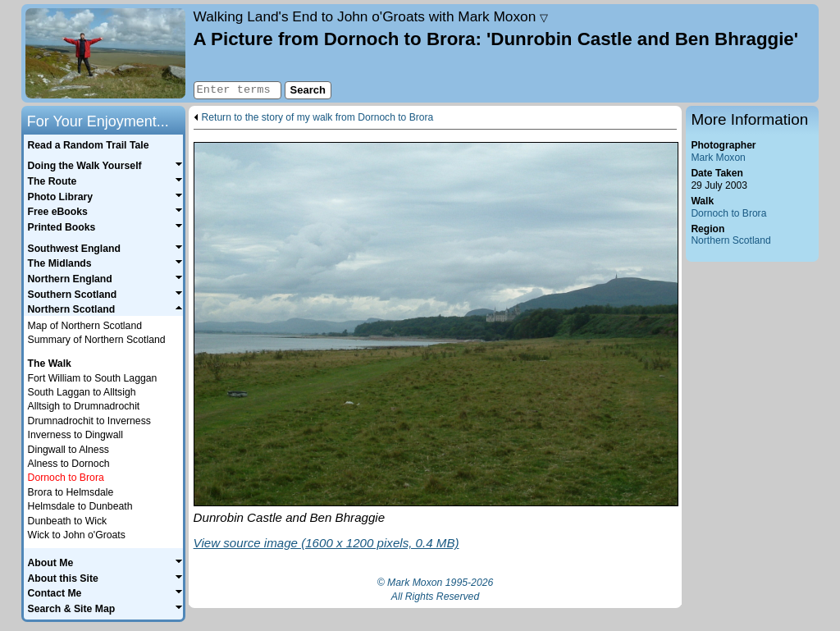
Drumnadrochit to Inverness (89, 421)
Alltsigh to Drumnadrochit (84, 406)
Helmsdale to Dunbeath (80, 506)
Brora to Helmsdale (71, 492)
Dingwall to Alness (68, 450)
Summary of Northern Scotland (97, 340)
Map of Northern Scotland (85, 326)
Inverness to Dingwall (75, 435)
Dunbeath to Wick (68, 521)
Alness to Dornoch (69, 464)
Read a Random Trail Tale (88, 145)
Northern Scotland (730, 240)
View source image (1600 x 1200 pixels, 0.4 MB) (326, 543)
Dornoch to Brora (728, 213)
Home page (105, 53)
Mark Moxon (718, 158)
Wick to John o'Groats (77, 535)
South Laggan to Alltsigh (82, 392)
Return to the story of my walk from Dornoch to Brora (318, 118)
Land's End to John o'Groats (371, 16)
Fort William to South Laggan (93, 378)
